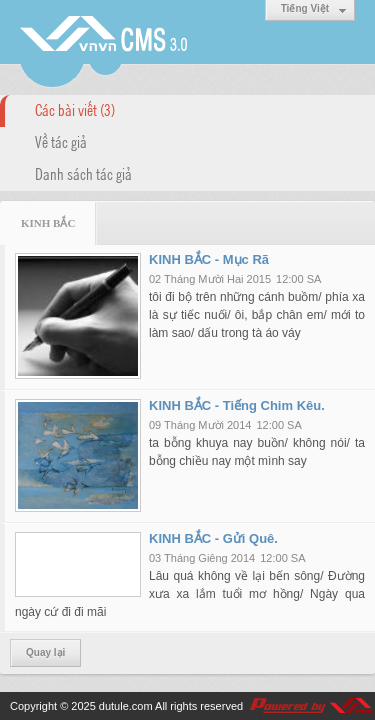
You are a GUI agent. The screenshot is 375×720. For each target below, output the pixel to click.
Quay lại (45, 652)
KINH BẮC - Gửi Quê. (213, 538)
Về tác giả (61, 141)
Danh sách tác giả (83, 173)
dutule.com (126, 706)
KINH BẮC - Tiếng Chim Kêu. (237, 405)
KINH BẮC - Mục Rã (209, 259)
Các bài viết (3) (75, 109)
